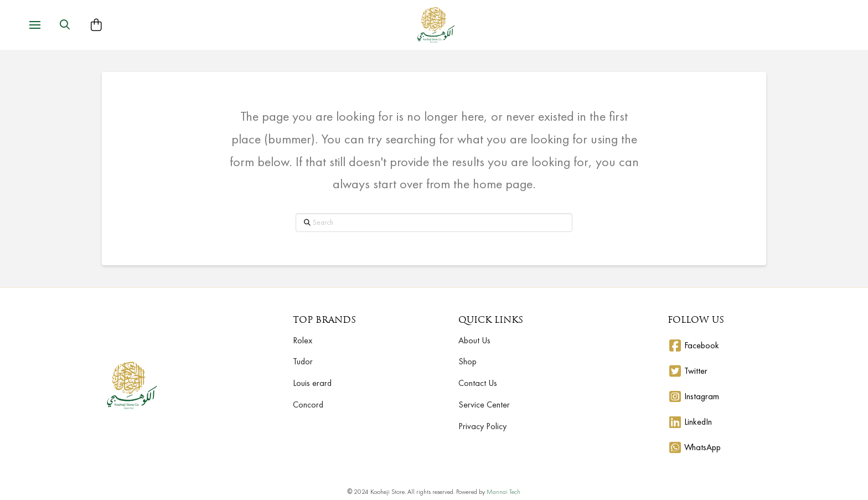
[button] (35, 25)
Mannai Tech (503, 492)
